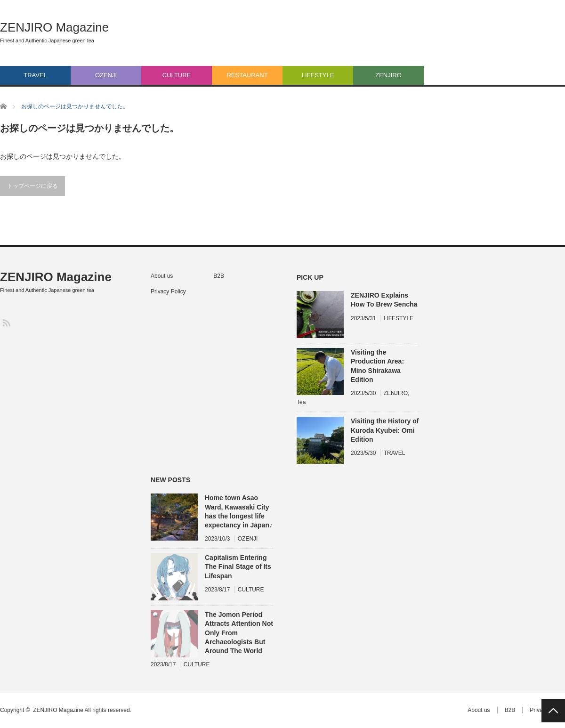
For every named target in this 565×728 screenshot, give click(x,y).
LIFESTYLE (318, 75)
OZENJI (106, 75)
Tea (301, 402)
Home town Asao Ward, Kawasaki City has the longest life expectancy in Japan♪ (239, 511)
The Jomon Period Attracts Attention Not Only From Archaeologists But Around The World (239, 633)
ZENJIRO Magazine (54, 27)
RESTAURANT (247, 75)
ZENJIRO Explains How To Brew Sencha (384, 300)
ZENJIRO (388, 75)
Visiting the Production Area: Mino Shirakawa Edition (377, 366)
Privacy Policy (168, 291)
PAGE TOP (553, 711)
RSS (6, 322)
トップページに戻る (32, 186)
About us (162, 276)
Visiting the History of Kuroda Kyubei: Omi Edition (385, 430)
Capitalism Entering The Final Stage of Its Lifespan (238, 566)
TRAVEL (35, 75)
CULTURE (177, 75)
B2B (219, 276)
